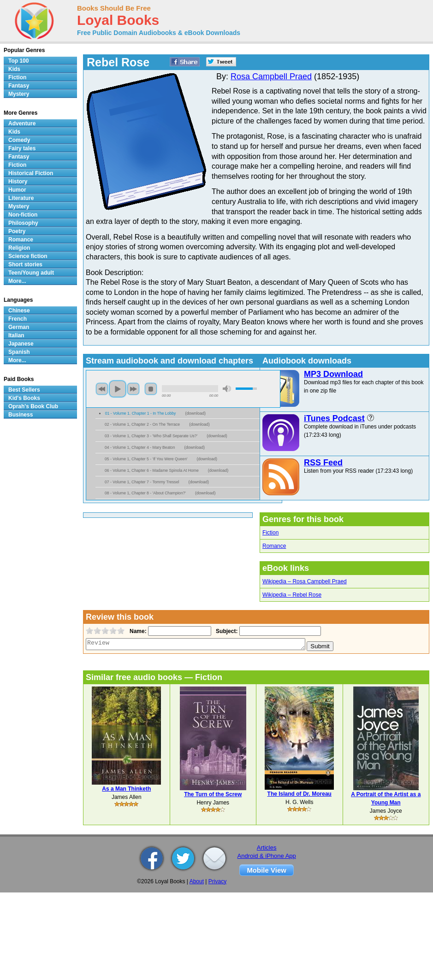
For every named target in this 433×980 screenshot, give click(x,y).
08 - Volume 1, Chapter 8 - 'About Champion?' (145, 493)
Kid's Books (24, 398)
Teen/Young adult (31, 273)
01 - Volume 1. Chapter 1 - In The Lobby (141, 413)
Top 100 (18, 61)
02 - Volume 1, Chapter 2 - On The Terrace (142, 424)
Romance (274, 546)
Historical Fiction (31, 173)
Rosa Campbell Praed (271, 76)
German (19, 327)
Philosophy (23, 223)
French (18, 319)
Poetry (17, 231)
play (118, 389)
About (197, 881)
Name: (137, 631)
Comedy (19, 140)
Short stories (25, 264)
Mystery (19, 94)
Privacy (217, 881)
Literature (21, 198)
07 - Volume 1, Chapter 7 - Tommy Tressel (142, 482)
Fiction (270, 533)
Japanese (21, 344)
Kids (14, 69)
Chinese (19, 311)
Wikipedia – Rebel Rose (292, 595)
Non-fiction (23, 215)
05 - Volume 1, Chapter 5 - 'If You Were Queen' (146, 459)
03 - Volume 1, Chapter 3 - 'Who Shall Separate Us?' (151, 436)
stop (151, 389)
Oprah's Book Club (33, 406)
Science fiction (28, 256)
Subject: (226, 631)
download (195, 413)
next (133, 389)
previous (102, 389)
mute (227, 389)
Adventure (22, 123)
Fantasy (19, 86)
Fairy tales (22, 148)
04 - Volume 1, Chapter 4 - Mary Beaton (140, 447)
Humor (17, 190)
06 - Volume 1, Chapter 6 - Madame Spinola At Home (152, 470)
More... (17, 281)
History (18, 182)
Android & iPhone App (267, 856)
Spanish (19, 352)
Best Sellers (24, 390)
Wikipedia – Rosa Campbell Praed (305, 581)
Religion (19, 248)
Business (21, 415)
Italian (16, 335)
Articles (267, 848)
